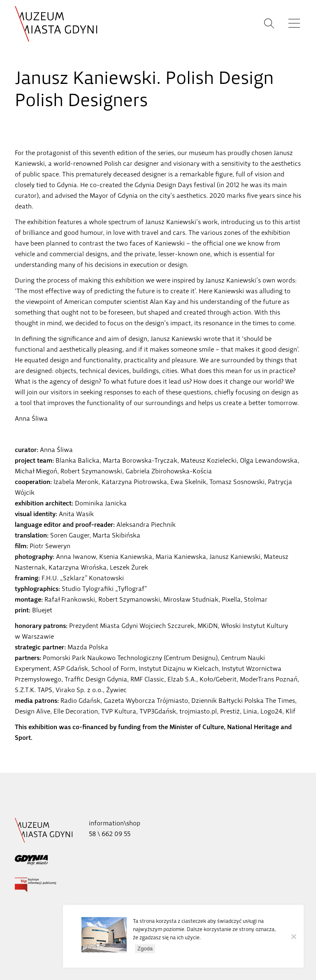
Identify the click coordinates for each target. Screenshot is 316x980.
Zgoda (145, 949)
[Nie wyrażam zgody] (293, 936)
